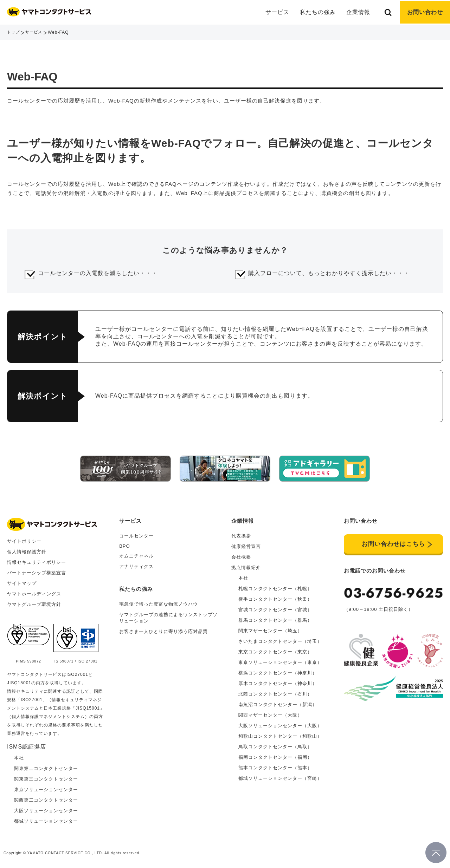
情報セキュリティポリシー (37, 561)
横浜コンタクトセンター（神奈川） (278, 672)
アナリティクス (136, 565)
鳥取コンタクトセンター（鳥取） (275, 746)
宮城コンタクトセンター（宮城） (275, 609)
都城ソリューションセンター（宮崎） (280, 777)
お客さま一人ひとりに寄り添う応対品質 (163, 630)
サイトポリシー (24, 540)
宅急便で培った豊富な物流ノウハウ (159, 603)
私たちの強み (318, 12)
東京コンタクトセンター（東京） (275, 651)
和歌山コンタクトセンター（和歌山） (280, 735)
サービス (36, 32)
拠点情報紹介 (246, 566)
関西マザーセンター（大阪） (270, 714)
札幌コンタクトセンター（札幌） (275, 588)
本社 (243, 577)
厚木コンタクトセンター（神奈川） (278, 682)
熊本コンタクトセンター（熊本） (275, 767)
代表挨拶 (241, 535)
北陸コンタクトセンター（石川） (275, 693)
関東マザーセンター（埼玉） (270, 630)
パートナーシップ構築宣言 (37, 572)
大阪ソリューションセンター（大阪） (280, 725)
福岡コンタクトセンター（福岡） (275, 756)
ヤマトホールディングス (34, 593)
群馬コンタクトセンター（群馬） (275, 619)
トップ (14, 32)
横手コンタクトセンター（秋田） (275, 598)
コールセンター (136, 535)
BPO (124, 545)
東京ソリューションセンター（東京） (280, 661)
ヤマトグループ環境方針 (34, 603)
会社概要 (241, 556)
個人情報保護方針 (27, 551)
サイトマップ (22, 582)
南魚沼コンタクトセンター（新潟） (278, 703)
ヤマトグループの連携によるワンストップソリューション (168, 617)
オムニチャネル (136, 555)
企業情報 (243, 520)
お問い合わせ (425, 12)
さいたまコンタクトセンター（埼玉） (280, 640)
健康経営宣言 (246, 545)
